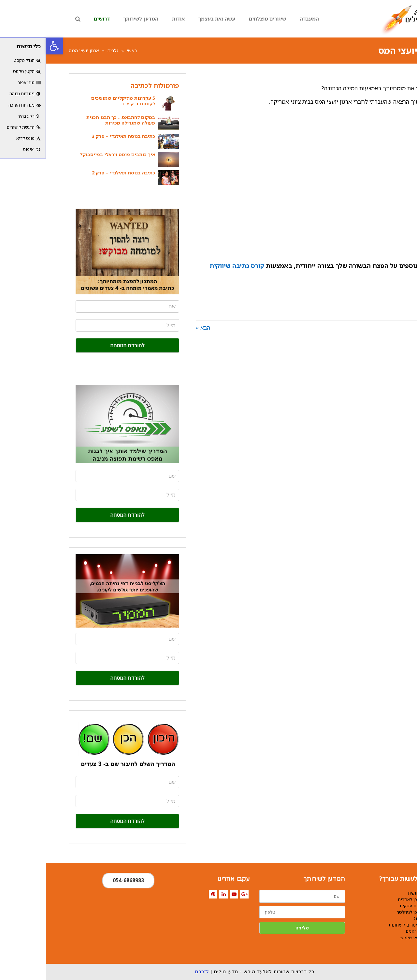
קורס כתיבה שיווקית (191, 266)
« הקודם (384, 327)
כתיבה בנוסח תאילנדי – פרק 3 (78, 136)
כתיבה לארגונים (374, 931)
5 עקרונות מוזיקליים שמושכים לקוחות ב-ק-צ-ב (77, 101)
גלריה (67, 50)
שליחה (256, 928)
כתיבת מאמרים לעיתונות (365, 925)
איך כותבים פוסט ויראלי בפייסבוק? (72, 154)
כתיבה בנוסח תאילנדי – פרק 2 (78, 173)
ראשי (86, 50)
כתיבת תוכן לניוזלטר (369, 912)
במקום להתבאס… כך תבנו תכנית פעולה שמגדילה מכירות (75, 120)
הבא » (157, 327)
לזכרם (156, 972)
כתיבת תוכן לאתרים (370, 899)
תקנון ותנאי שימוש (371, 938)
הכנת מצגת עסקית (371, 906)
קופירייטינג (378, 918)
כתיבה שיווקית (375, 893)
